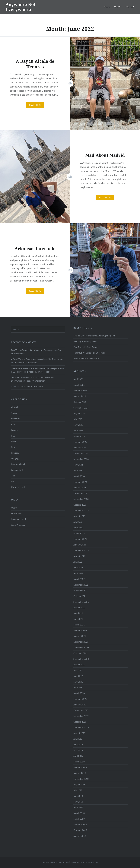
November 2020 (81, 647)
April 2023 (78, 528)
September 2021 (81, 602)
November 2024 (81, 459)
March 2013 (79, 819)
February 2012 (80, 830)
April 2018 (78, 807)
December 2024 (81, 453)
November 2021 (81, 590)
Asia (13, 424)
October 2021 (80, 596)
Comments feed (18, 519)
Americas (15, 418)
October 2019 (80, 722)
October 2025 (80, 402)
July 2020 (78, 670)
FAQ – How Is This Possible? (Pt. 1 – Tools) (31, 372)
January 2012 (80, 836)
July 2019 (78, 739)
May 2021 (78, 619)
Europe (14, 430)
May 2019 (78, 750)
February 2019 (80, 767)
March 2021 (79, 625)
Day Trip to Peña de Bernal (86, 347)
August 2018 (79, 784)
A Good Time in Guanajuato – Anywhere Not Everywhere (37, 359)
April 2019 (78, 756)
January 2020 (80, 705)
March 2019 (79, 762)
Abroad (14, 407)
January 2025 (80, 448)
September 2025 (81, 408)
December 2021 (81, 585)
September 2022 (81, 550)
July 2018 (78, 790)
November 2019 (81, 716)
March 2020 (79, 693)
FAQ (13, 436)
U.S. (13, 481)
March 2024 (79, 476)
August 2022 (79, 556)
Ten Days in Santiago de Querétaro (89, 353)
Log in (14, 508)
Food (13, 441)
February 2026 (80, 390)
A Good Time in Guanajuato (86, 358)
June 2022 (78, 568)
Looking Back (17, 470)
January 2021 (80, 636)
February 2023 (80, 539)
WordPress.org (18, 525)
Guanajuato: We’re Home (25, 363)
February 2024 (80, 482)
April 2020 (78, 687)
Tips (13, 476)
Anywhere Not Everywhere (21, 7)
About (118, 7)
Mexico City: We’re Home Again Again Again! (94, 336)
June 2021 (78, 613)
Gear (13, 447)
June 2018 (78, 796)
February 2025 (80, 442)
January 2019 (80, 773)
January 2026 (80, 396)
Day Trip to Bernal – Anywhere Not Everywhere (33, 350)
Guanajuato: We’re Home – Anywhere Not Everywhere (36, 368)
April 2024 (78, 470)
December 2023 (81, 493)
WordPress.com (91, 862)
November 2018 (81, 779)
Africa (14, 413)
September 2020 (81, 659)
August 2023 (79, 516)
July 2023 (78, 522)
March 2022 (79, 579)
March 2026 (79, 385)
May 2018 (78, 802)
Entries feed (17, 513)
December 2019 (81, 710)
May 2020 (78, 682)
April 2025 (78, 431)
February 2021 (80, 630)
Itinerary (15, 453)
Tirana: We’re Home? (35, 381)
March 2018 (79, 813)
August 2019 (79, 733)
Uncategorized (18, 487)
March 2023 (79, 533)
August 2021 (79, 608)
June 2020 (78, 676)
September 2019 (81, 727)
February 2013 (80, 825)
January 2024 (80, 488)
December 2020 (81, 642)
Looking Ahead (18, 464)
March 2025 (79, 436)
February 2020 (80, 699)
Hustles (130, 7)
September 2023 (81, 510)
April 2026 (78, 379)
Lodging (15, 459)
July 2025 (78, 419)
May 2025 (78, 425)
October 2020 (80, 653)
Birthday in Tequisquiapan (85, 341)
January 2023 (80, 545)
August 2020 (79, 665)
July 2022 (78, 562)
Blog (107, 7)
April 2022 (78, 573)
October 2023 (80, 505)
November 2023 (81, 499)
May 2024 (78, 465)
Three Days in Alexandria (31, 386)
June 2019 (78, 745)
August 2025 (79, 413)
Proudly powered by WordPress (55, 862)
